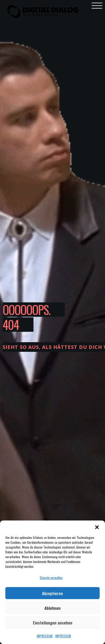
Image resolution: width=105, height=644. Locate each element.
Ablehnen (52, 608)
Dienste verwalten (51, 578)
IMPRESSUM (45, 636)
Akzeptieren (52, 593)
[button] (97, 527)
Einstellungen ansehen (53, 623)
